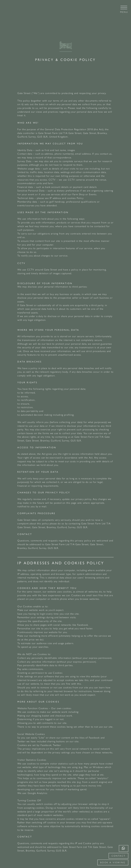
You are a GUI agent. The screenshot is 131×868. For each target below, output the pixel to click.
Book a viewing (113, 862)
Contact (118, 856)
